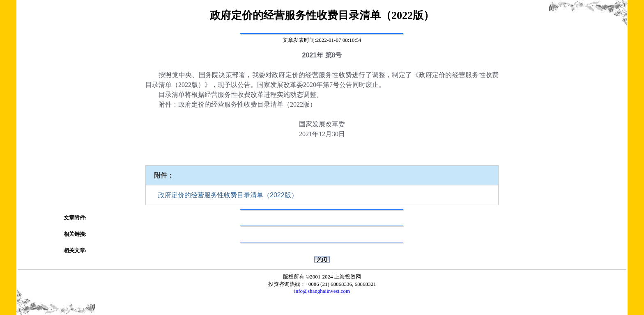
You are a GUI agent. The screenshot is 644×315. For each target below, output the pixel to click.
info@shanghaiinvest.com (322, 291)
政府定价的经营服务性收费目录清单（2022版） (228, 195)
